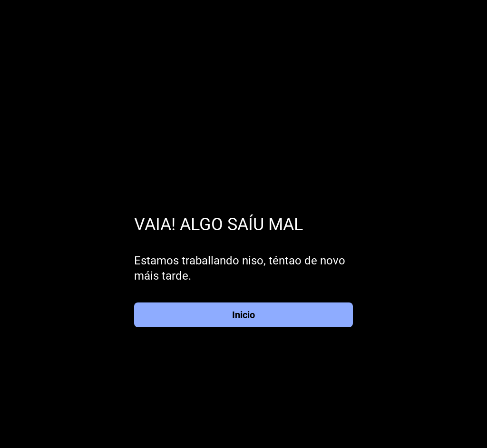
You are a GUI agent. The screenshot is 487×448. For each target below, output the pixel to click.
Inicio (243, 315)
